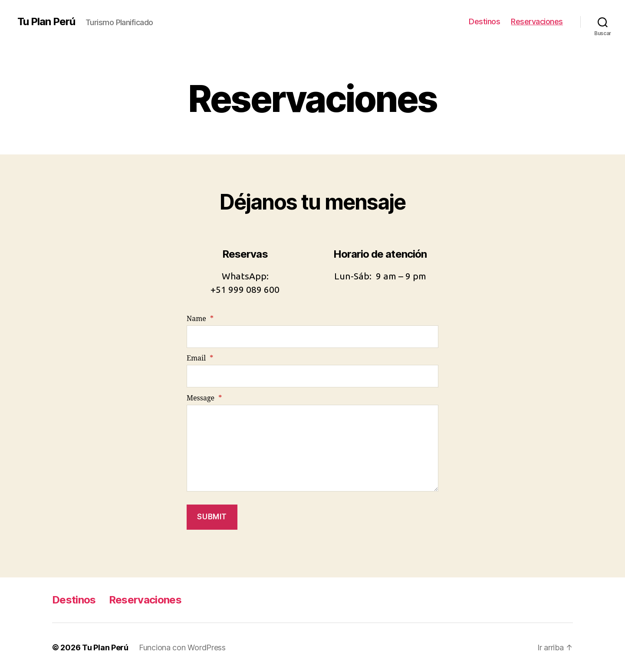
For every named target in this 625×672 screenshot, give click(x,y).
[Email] (312, 376)
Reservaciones (537, 21)
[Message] (312, 448)
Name (200, 319)
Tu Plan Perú (46, 22)
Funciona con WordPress (182, 647)
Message (204, 398)
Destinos (484, 21)
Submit (212, 517)
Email (200, 358)
